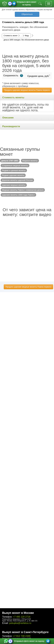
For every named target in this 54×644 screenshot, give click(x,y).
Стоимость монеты (13, 97)
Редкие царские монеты (13, 175)
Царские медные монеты (14, 185)
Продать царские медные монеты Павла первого (27, 90)
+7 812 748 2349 (22, 636)
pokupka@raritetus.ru (20, 623)
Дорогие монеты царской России (17, 180)
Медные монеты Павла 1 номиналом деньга (23, 190)
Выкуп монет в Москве (18, 613)
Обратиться (27, 14)
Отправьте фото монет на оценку (27, 3)
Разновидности (11, 126)
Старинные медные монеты (15, 166)
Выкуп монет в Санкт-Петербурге (25, 632)
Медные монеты (30, 161)
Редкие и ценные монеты (14, 170)
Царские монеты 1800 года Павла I (18, 195)
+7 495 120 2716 (22, 617)
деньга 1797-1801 (10, 161)
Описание (8, 118)
